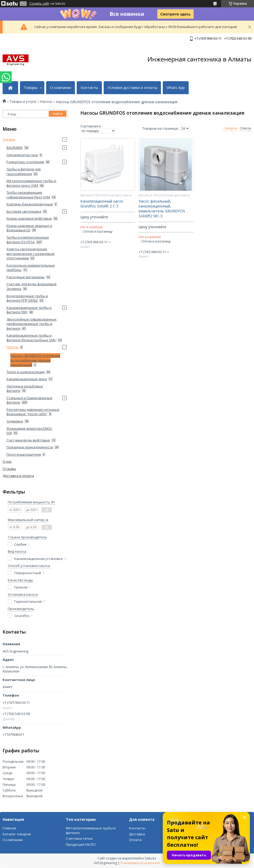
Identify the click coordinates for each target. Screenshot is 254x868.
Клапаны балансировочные (30, 204)
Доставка (137, 834)
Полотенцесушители (24, 454)
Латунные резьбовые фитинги (25, 388)
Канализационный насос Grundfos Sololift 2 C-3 (102, 204)
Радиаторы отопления (25, 162)
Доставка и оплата (18, 476)
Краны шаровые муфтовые (29, 218)
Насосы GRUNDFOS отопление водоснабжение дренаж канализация (35, 360)
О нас (7, 461)
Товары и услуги (23, 102)
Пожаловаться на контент (140, 863)
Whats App (176, 88)
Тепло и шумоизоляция (26, 372)
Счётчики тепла (79, 838)
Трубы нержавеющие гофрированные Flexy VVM (28, 195)
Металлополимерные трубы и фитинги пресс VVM (31, 183)
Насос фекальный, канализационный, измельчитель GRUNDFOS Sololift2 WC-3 (162, 209)
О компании (61, 88)
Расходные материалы (26, 277)
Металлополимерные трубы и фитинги (91, 830)
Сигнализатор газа (22, 155)
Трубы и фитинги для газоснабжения (24, 171)
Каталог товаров (17, 834)
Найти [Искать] (58, 114)
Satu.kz (150, 858)
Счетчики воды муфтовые (28, 440)
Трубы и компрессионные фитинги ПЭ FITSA (28, 240)
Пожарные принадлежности (30, 447)
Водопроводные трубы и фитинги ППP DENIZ (27, 298)
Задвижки (15, 421)
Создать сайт (39, 4)
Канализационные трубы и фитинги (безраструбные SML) (31, 338)
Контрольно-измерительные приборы (31, 268)
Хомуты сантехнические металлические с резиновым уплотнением (30, 254)
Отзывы (9, 469)
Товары (31, 88)
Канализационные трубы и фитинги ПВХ (29, 310)
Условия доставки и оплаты (132, 88)
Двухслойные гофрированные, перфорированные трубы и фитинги (32, 324)
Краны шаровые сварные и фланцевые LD (29, 228)
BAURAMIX (15, 148)
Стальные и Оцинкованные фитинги (29, 400)
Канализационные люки (27, 379)
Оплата (135, 840)
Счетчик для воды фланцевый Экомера (31, 286)
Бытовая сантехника (24, 211)
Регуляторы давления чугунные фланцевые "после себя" (33, 412)
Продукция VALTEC (81, 844)
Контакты (89, 88)
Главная (9, 828)
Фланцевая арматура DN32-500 (30, 431)
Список (246, 128)
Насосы (46, 102)
